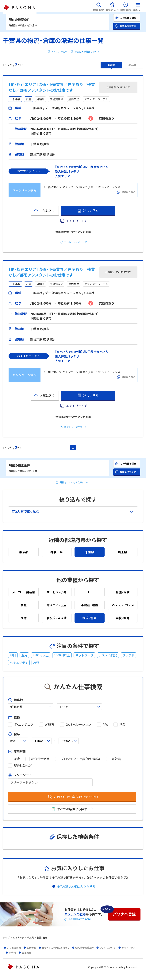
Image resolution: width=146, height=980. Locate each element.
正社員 (116, 759)
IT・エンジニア (24, 725)
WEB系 (50, 725)
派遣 (17, 759)
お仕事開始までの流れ (80, 919)
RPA (105, 725)
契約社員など (23, 765)
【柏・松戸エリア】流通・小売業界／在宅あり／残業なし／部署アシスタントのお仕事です (52, 87)
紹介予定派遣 (40, 759)
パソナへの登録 (75, 914)
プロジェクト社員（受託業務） (81, 759)
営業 (122, 725)
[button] (99, 6)
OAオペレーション (78, 725)
